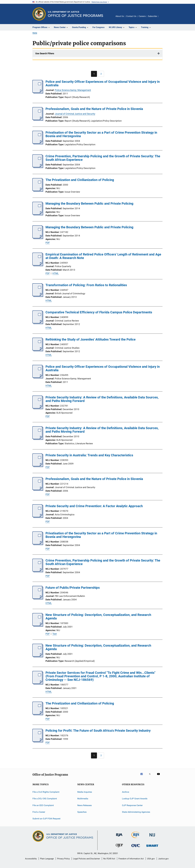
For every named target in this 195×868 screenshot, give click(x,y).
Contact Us (131, 16)
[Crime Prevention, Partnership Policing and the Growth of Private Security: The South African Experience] (38, 167)
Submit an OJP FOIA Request (46, 819)
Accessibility (31, 859)
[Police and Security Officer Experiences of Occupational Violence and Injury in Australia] (38, 93)
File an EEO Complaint (43, 805)
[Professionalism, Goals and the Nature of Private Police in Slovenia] (38, 120)
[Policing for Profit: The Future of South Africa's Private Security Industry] (38, 742)
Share (162, 18)
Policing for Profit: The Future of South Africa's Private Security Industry (98, 731)
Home (35, 33)
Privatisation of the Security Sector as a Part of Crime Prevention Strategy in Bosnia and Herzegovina (101, 134)
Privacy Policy (63, 859)
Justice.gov (163, 859)
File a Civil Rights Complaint (46, 792)
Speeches (82, 812)
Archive (126, 792)
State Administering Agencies (136, 812)
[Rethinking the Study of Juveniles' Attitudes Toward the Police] (38, 350)
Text (55, 634)
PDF (48, 243)
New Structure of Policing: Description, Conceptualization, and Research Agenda (98, 617)
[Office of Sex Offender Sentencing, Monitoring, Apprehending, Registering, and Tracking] (152, 847)
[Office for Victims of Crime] (136, 848)
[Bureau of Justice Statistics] (136, 839)
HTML (56, 273)
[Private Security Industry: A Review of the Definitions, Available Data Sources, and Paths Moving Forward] (38, 408)
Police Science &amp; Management (73, 90)
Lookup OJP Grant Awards (135, 799)
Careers (142, 16)
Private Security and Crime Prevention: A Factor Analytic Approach (94, 506)
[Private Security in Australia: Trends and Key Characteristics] (38, 466)
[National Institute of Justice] (152, 837)
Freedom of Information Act (131, 859)
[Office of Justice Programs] (39, 14)
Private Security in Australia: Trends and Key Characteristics (89, 455)
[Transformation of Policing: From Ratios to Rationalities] (38, 296)
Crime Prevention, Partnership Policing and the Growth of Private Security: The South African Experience (103, 158)
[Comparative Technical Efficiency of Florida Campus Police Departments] (38, 323)
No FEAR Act (109, 859)
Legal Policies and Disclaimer (87, 859)
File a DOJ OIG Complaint (45, 799)
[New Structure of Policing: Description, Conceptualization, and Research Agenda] (38, 626)
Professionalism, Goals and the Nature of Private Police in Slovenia (94, 109)
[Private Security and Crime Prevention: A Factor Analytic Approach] (38, 517)
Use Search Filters (45, 53)
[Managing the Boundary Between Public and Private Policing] (38, 214)
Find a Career (39, 812)
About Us (120, 16)
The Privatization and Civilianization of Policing (80, 180)
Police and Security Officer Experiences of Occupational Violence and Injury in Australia (103, 83)
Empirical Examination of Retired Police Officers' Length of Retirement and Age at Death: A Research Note (103, 256)
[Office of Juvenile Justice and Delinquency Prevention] (119, 848)
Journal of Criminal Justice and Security (75, 114)
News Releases (84, 805)
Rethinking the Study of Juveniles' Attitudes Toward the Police (91, 339)
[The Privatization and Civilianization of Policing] (38, 191)
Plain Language (47, 859)
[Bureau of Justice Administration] (119, 837)
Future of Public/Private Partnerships (73, 588)
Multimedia (83, 799)
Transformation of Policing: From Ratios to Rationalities (86, 285)
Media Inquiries (85, 792)
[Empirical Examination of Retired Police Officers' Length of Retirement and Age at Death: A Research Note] (38, 265)
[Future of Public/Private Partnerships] (38, 599)
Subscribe (152, 16)
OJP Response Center (132, 805)
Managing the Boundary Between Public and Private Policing (89, 204)
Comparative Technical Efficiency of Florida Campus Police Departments (99, 312)
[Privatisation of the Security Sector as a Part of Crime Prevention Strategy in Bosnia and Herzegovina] (38, 143)
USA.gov (151, 859)
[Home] (75, 14)
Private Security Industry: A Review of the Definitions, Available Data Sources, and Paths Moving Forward (102, 399)
